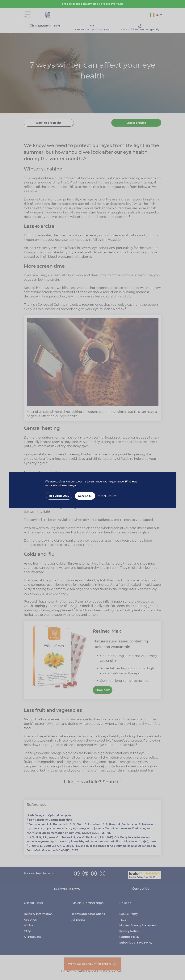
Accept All (85, 496)
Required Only (59, 496)
